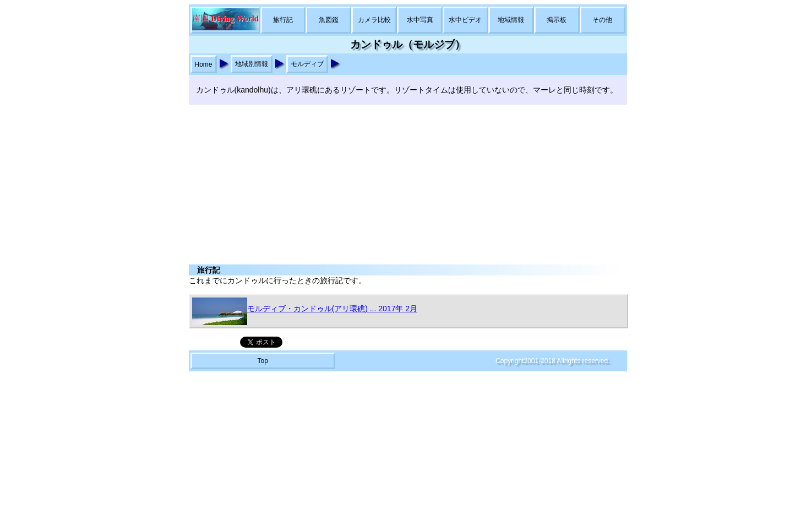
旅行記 (283, 20)
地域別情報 (252, 64)
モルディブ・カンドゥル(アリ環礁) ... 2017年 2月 (305, 311)
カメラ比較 (374, 20)
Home (204, 64)
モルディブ (307, 64)
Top (262, 361)
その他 (602, 20)
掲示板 (557, 20)
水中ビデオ (465, 20)
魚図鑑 (329, 20)
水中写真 (420, 20)
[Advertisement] (406, 182)
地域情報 (511, 20)
